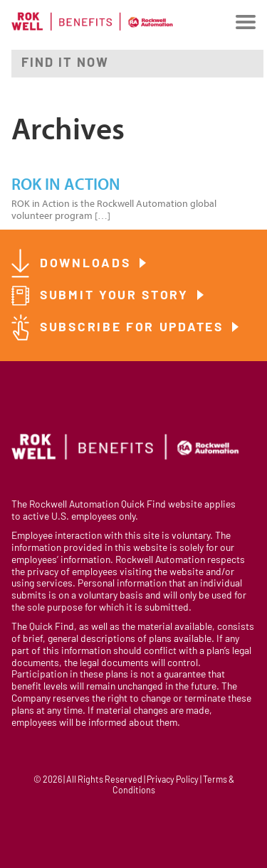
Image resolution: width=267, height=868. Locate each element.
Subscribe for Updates (134, 328)
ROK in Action (66, 185)
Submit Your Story (117, 296)
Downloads (88, 264)
